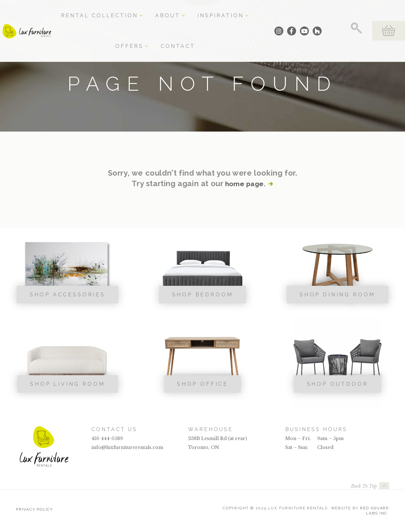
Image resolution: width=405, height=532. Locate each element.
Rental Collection (118, 10)
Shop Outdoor (338, 384)
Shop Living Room (67, 384)
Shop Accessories (68, 295)
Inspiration (196, 10)
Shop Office (202, 384)
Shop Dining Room (337, 295)
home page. (245, 184)
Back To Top (364, 486)
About (162, 10)
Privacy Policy (34, 508)
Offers (231, 10)
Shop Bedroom (203, 295)
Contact (260, 10)
